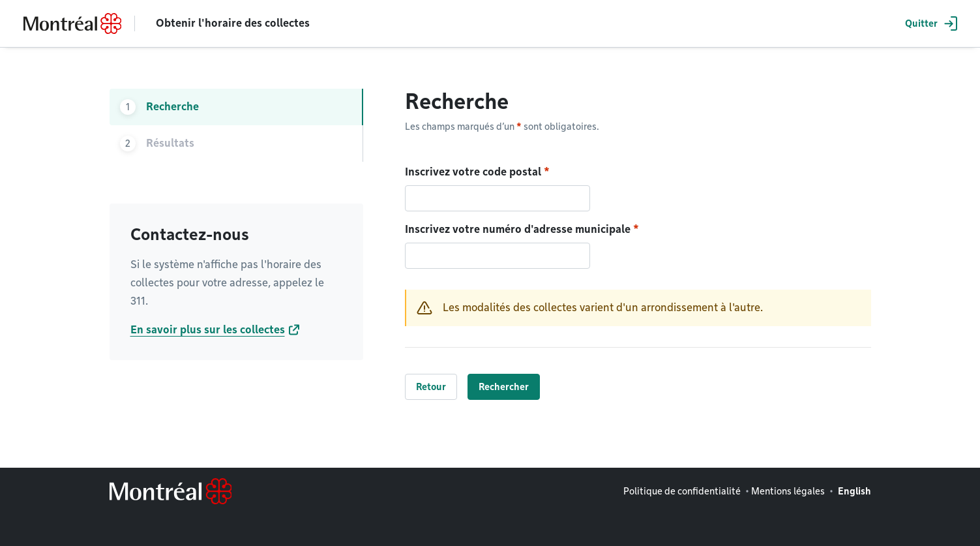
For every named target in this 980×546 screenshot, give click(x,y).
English (854, 491)
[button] (929, 23)
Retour (431, 387)
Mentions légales (788, 491)
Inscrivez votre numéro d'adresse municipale (518, 229)
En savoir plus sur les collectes (208, 330)
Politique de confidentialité (682, 491)
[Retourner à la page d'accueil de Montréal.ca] (72, 23)
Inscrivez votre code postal (473, 172)
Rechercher (504, 387)
